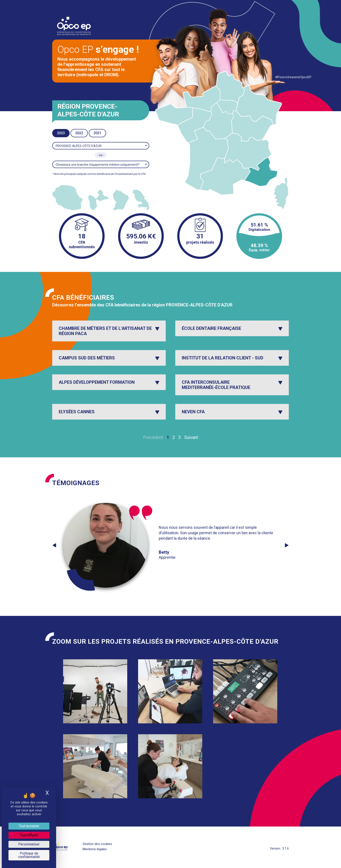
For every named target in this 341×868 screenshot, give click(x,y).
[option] (168, 545)
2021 (97, 133)
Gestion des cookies (97, 844)
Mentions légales (95, 849)
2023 (61, 133)
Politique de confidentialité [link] (29, 855)
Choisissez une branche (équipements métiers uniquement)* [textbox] (98, 165)
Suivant (191, 437)
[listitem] (68, 198)
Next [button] (287, 545)
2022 (79, 133)
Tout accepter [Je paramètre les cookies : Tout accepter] (29, 826)
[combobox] (101, 146)
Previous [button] (54, 545)
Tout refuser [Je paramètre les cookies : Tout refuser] (29, 835)
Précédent (153, 437)
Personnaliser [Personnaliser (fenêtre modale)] (29, 844)
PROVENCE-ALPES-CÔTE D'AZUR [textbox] (79, 146)
